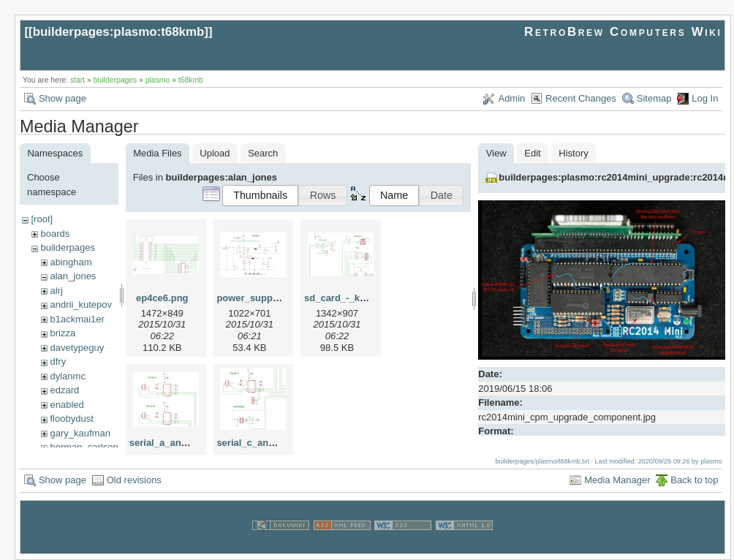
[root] (42, 219)
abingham (71, 262)
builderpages (116, 80)
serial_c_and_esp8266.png (277, 443)
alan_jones (73, 276)
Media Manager (617, 480)
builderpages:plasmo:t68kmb (119, 32)
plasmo (158, 80)
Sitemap (654, 98)
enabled (67, 405)
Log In (705, 98)
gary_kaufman (80, 433)
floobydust (71, 419)
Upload (215, 153)
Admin (511, 98)
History (573, 153)
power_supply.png (258, 298)
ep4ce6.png (162, 298)
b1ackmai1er (77, 319)
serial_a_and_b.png (174, 443)
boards (55, 234)
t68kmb (191, 80)
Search (263, 153)
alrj (56, 291)
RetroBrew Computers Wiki (623, 32)
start (77, 80)
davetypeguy (77, 348)
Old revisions (134, 480)
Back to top (694, 480)
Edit (532, 153)
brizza (63, 333)
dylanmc (67, 376)
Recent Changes (581, 98)
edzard (64, 390)
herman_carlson (84, 447)
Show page (63, 98)
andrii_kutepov (81, 304)
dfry (58, 362)
